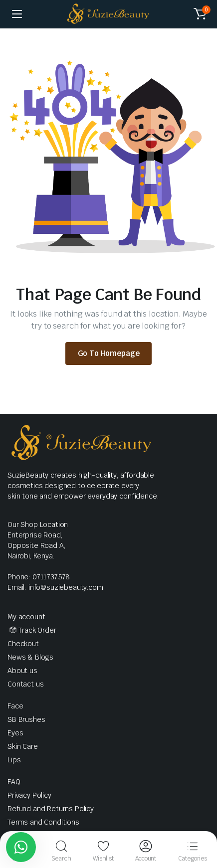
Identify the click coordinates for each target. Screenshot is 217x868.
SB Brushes (26, 719)
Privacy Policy (29, 795)
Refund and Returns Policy (51, 809)
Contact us (25, 684)
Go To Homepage (109, 353)
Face (15, 706)
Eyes (15, 733)
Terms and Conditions (43, 822)
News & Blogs (30, 657)
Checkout (23, 644)
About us (22, 671)
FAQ (14, 782)
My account (26, 617)
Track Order (37, 630)
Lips (14, 760)
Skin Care (23, 746)
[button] (200, 14)
